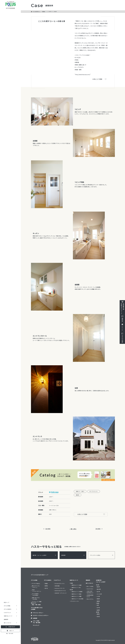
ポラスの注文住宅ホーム (37, 12)
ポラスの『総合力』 (36, 583)
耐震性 (46, 583)
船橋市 (98, 610)
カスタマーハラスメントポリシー (41, 615)
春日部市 (99, 589)
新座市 (98, 599)
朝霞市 (98, 601)
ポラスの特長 (34, 580)
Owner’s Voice (90, 589)
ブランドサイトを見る (101, 555)
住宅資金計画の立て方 (90, 596)
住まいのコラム (90, 599)
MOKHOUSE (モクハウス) (60, 591)
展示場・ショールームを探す (44, 555)
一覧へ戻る (73, 529)
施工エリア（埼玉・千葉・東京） (36, 604)
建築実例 (6, 619)
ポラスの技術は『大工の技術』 (35, 595)
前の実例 (47, 529)
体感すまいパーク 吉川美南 (77, 599)
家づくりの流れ (90, 586)
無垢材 (78, 495)
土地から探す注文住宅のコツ (90, 592)
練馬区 (98, 614)
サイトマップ (36, 625)
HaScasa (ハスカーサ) (60, 588)
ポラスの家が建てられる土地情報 (37, 608)
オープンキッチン (94, 491)
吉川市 (98, 592)
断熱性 (46, 586)
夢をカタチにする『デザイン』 (36, 587)
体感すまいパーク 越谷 (76, 594)
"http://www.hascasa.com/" (83, 74)
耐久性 (46, 588)
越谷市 (98, 587)
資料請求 (73, 555)
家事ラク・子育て (80, 491)
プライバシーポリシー (38, 613)
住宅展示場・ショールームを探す (101, 581)
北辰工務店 (57, 586)
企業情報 (35, 618)
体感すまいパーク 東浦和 (77, 592)
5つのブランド (57, 580)
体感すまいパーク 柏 (76, 587)
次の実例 (99, 529)
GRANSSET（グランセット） (61, 593)
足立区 (98, 616)
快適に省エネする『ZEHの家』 (36, 598)
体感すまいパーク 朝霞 (76, 596)
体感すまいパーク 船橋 (76, 585)
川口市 (98, 596)
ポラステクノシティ (75, 601)
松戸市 (98, 608)
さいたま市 (99, 594)
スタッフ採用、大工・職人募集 (37, 622)
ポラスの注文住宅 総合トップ (40, 575)
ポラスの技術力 (48, 580)
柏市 (98, 605)
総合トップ (7, 602)
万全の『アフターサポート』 (37, 591)
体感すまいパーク (74, 580)
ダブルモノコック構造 (37, 602)
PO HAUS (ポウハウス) (60, 583)
